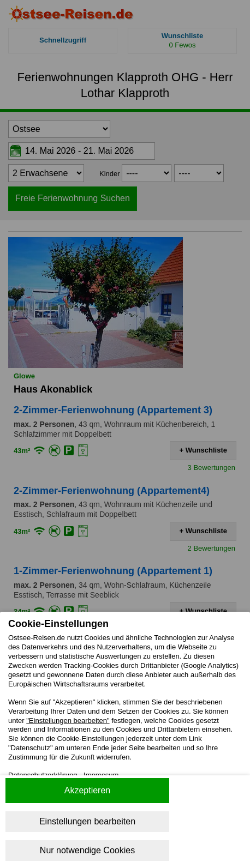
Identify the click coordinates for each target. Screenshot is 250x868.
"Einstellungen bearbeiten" (68, 721)
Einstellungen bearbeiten (87, 821)
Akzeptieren (88, 790)
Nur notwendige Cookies (87, 850)
